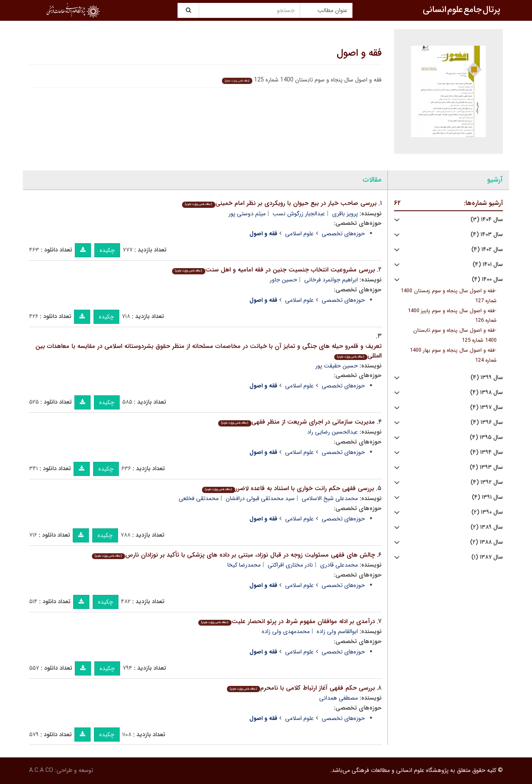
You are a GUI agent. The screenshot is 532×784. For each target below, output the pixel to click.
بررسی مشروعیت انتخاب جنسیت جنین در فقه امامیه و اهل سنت (273, 270)
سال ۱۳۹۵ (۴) (486, 438)
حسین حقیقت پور (337, 366)
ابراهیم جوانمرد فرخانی (331, 280)
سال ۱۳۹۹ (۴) (487, 378)
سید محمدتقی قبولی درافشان (260, 498)
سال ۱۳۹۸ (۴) (486, 393)
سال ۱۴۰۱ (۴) (488, 265)
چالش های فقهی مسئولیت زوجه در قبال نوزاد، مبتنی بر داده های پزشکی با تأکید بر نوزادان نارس (233, 555)
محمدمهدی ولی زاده (286, 631)
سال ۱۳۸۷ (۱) (487, 557)
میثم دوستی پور (247, 214)
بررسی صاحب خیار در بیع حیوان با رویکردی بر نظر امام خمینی (279, 203)
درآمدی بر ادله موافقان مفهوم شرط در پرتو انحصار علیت (286, 621)
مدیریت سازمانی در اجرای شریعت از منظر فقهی (296, 422)
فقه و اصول (359, 53)
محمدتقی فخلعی (199, 498)
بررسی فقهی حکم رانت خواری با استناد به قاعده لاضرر (288, 488)
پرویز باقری (345, 214)
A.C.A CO (41, 770)
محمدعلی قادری (339, 565)
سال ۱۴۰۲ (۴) (487, 250)
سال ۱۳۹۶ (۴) (487, 423)
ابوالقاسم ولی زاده (337, 631)
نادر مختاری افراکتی (290, 565)
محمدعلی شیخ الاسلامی (330, 498)
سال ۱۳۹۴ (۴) (486, 452)
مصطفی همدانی (339, 698)
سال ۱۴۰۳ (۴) (487, 235)
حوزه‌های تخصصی (343, 234)
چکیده (107, 250)
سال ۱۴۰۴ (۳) (487, 220)
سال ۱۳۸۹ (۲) (487, 527)
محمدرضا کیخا (244, 565)
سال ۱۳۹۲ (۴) (487, 482)
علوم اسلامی (299, 234)
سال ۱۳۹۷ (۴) (486, 408)
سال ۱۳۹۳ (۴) (486, 467)
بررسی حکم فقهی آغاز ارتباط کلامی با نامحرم (301, 688)
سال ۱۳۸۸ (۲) (486, 542)
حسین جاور (283, 280)
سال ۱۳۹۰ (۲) (487, 512)
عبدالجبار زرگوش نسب (299, 214)
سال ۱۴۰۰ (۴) (487, 280)
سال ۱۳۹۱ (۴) (487, 497)
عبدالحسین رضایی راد (332, 432)
